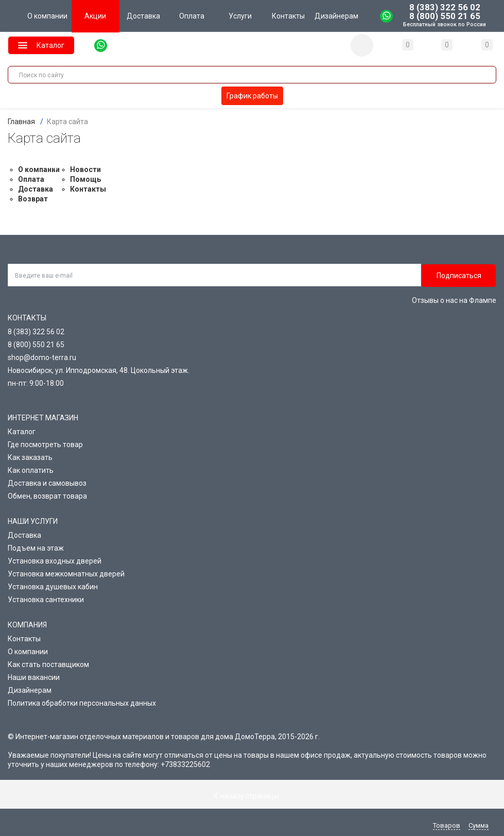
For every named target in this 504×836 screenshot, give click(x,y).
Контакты (88, 189)
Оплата (31, 179)
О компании (39, 169)
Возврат (33, 199)
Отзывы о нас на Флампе (454, 300)
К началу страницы (252, 796)
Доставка (36, 189)
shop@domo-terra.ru (42, 357)
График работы (252, 96)
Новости (85, 169)
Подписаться (459, 276)
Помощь (85, 179)
